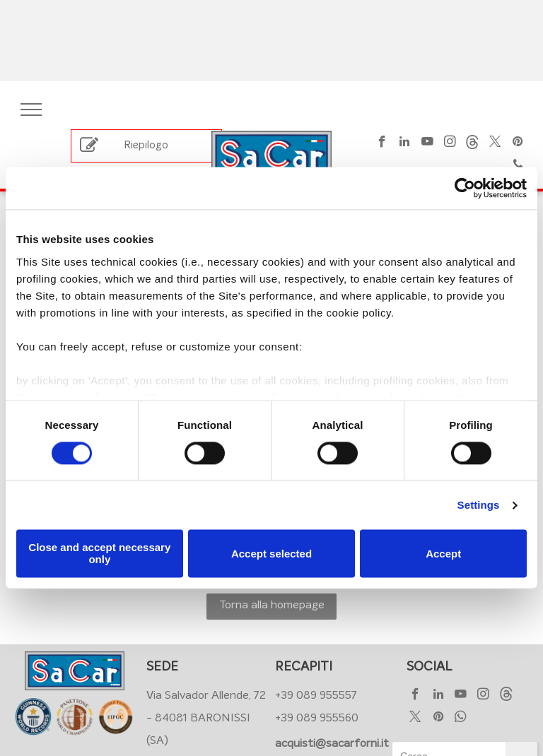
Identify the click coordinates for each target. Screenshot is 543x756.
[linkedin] (405, 143)
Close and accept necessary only (99, 554)
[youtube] (427, 143)
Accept (443, 554)
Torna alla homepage (272, 605)
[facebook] (382, 143)
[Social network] (473, 143)
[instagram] (450, 143)
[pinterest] (518, 143)
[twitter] (495, 143)
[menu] (31, 110)
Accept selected (271, 554)
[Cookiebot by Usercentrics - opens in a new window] (465, 188)
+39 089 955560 (317, 718)
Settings (479, 505)
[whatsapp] (461, 719)
